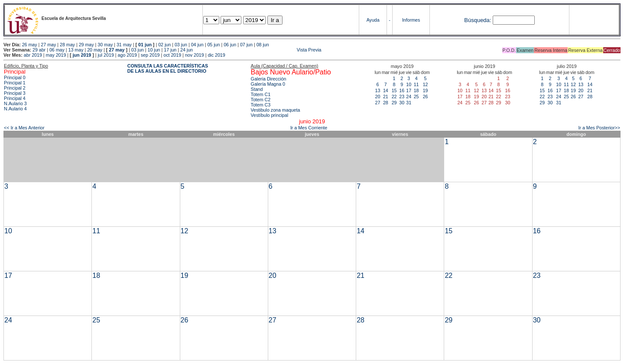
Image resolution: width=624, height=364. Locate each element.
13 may (76, 50)
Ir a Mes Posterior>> (599, 128)
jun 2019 (82, 55)
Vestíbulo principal (270, 115)
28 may (67, 45)
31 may (124, 45)
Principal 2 (15, 88)
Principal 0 (15, 77)
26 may (30, 45)
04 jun (197, 45)
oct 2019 (172, 55)
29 (394, 103)
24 (409, 97)
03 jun (181, 45)
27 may (48, 45)
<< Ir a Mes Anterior (24, 128)
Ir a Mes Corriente (309, 128)
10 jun (154, 50)
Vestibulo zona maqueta (276, 110)
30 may (105, 45)
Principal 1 (15, 83)
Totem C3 (261, 105)
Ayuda (373, 20)
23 (402, 97)
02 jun (164, 45)
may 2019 (56, 55)
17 (409, 90)
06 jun (230, 45)
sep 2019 (150, 55)
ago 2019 (127, 55)
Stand (257, 89)
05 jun (213, 45)
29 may (86, 45)
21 (386, 97)
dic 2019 (216, 55)
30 (402, 103)
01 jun (145, 45)
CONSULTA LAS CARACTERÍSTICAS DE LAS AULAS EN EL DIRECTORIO (168, 68)
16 (402, 90)
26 (426, 97)
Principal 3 (15, 93)
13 (378, 90)
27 (378, 103)
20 (378, 97)
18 (416, 90)
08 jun (263, 45)
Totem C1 (261, 94)
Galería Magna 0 (268, 84)
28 (386, 103)
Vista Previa (258, 50)
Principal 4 (15, 98)
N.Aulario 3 (16, 103)
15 (394, 90)
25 (416, 97)
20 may (95, 50)
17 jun (170, 50)
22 (394, 97)
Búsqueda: (478, 20)
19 (426, 90)
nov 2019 (195, 55)
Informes (411, 20)
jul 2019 (106, 55)
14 (386, 90)
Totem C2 (261, 100)
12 (426, 84)
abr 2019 (33, 55)
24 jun (187, 50)
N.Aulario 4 (15, 109)
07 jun (246, 45)
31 (409, 103)
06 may (57, 50)
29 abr (39, 50)
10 (409, 84)
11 (416, 84)
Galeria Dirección (269, 79)
